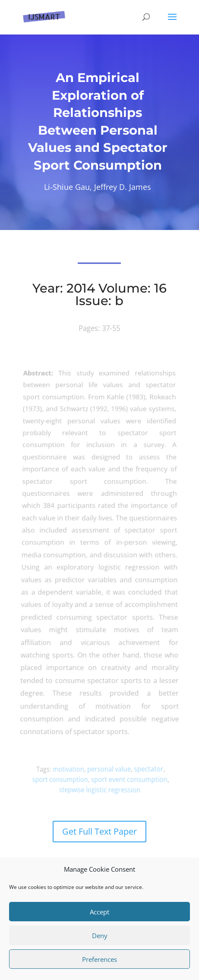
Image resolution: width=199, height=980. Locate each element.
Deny (100, 936)
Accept (99, 912)
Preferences (99, 959)
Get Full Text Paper (99, 831)
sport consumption (66, 779)
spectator (144, 768)
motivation (72, 769)
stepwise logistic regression (100, 789)
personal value (108, 769)
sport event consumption (127, 779)
